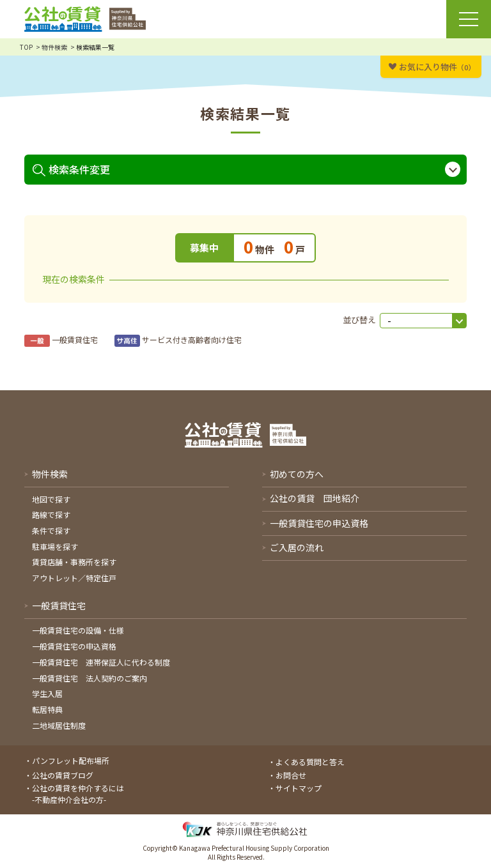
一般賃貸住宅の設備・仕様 (78, 630)
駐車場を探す (55, 546)
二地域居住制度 (59, 725)
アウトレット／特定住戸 (74, 578)
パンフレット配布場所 (71, 760)
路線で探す (51, 514)
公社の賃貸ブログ (63, 775)
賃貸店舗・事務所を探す (74, 562)
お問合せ (291, 775)
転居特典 (47, 709)
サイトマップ (299, 788)
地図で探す (51, 499)
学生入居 (47, 693)
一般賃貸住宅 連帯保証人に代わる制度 (101, 662)
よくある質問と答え (310, 762)
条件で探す (51, 530)
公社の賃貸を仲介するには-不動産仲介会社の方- (78, 794)
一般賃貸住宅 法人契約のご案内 (90, 678)
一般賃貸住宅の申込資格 (74, 646)
